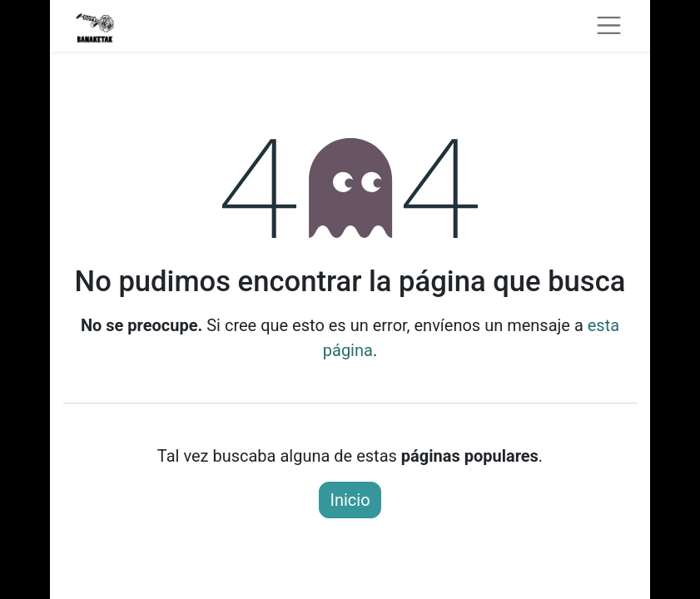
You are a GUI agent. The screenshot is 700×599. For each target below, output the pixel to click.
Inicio (350, 500)
